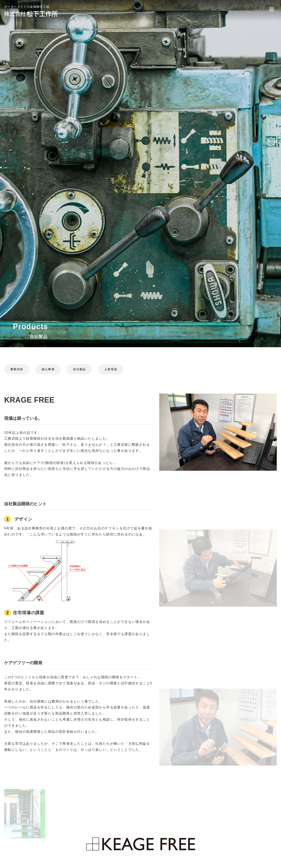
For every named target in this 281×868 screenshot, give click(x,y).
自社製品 (79, 369)
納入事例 (48, 369)
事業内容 (17, 369)
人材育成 (111, 369)
